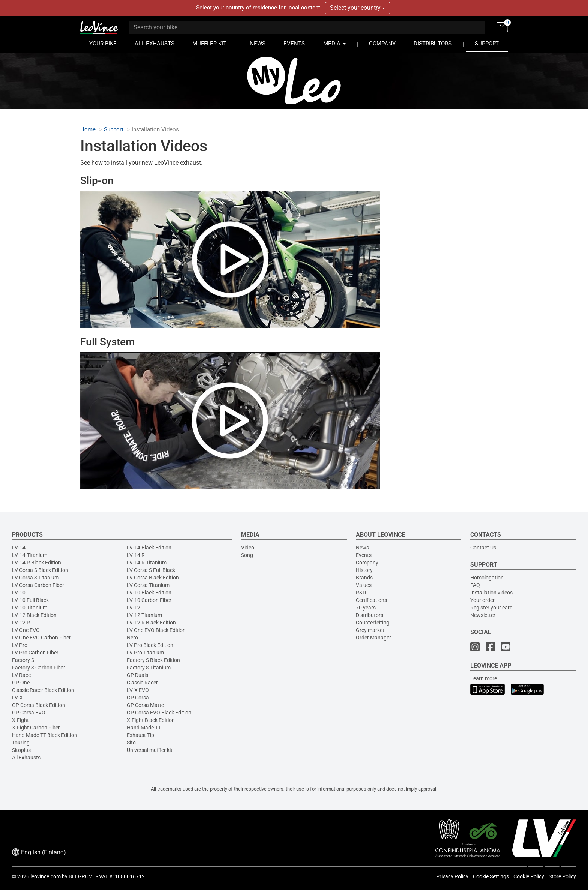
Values (364, 585)
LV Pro (20, 645)
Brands (364, 578)
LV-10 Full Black (30, 600)
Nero (132, 638)
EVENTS (294, 44)
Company (367, 563)
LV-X (17, 698)
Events (364, 555)
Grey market (370, 630)
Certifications (371, 600)
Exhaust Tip (140, 735)
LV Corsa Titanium (148, 585)
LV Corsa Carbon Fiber (38, 585)
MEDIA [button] (334, 44)
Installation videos (491, 593)
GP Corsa (138, 698)
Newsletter (483, 615)
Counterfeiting (373, 623)
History (364, 570)
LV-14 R (136, 555)
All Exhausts (26, 758)
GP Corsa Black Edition (39, 705)
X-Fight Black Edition (151, 720)
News (362, 548)
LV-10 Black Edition (149, 593)
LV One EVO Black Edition (156, 630)
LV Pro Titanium (145, 653)
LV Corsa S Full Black (151, 570)
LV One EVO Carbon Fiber (41, 638)
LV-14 (19, 548)
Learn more (484, 678)
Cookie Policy (529, 876)
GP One (21, 683)
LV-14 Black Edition (149, 548)
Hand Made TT (144, 728)
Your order (482, 600)
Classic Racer (142, 683)
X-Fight (20, 720)
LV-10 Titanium (30, 608)
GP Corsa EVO (29, 713)
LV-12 (133, 608)
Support (114, 130)
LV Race (21, 675)
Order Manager (373, 638)
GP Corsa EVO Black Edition (159, 713)
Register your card (491, 608)
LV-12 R (21, 623)
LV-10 (19, 593)
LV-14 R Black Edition (37, 563)
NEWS (258, 44)
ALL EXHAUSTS (154, 44)
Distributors (370, 615)
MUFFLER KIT (209, 44)
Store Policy (562, 876)
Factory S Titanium (149, 668)
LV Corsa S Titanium (35, 578)
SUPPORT (487, 44)
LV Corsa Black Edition (153, 578)
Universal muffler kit (150, 750)
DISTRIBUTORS (433, 44)
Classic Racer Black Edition (43, 690)
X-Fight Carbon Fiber (36, 728)
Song (247, 555)
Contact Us (483, 548)
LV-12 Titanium (144, 615)
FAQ (475, 585)
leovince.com (46, 876)
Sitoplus (21, 750)
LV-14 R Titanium (147, 563)
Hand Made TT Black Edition (45, 735)
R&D (361, 593)
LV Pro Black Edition (150, 645)
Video (248, 548)
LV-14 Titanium (30, 555)
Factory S (23, 660)
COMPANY (382, 44)
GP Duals (137, 675)
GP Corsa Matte (145, 705)
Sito (131, 743)
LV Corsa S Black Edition (40, 570)
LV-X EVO (138, 690)
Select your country (358, 8)
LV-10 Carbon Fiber (149, 600)
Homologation (487, 578)
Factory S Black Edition (153, 660)
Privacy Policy (452, 876)
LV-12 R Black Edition (151, 623)
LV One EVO (26, 630)
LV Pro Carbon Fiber (35, 653)
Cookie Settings (491, 876)
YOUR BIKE (103, 44)
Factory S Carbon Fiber (39, 668)
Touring (21, 743)
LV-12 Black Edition (34, 615)
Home (88, 130)
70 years (366, 608)
